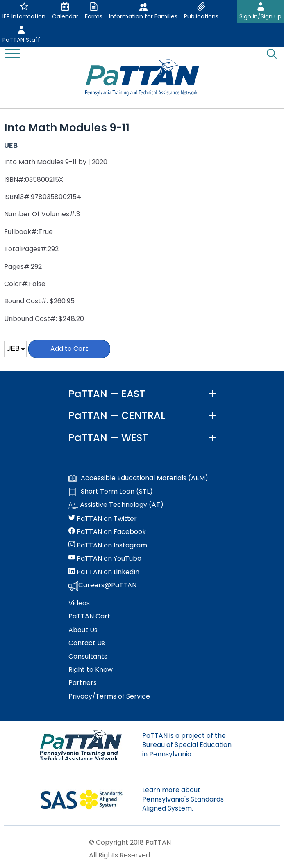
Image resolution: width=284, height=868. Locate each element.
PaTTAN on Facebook (107, 532)
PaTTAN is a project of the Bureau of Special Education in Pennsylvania (187, 745)
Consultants (88, 657)
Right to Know (91, 670)
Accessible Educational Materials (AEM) (138, 478)
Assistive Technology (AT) (116, 505)
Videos (79, 603)
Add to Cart (69, 349)
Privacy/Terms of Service (109, 696)
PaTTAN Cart (89, 616)
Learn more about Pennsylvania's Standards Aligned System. (183, 799)
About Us (83, 630)
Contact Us (87, 643)
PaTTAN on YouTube (105, 559)
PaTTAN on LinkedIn (104, 572)
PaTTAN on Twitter (103, 519)
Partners (83, 683)
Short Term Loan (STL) (111, 492)
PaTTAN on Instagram (108, 545)
